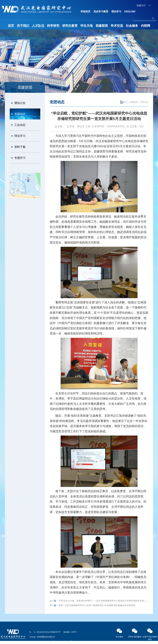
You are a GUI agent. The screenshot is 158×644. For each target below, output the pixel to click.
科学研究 (53, 26)
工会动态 (20, 125)
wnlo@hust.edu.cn (46, 637)
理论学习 (116, 12)
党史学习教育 (101, 12)
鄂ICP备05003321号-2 (64, 642)
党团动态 (20, 114)
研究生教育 (70, 26)
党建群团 (102, 26)
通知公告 (20, 103)
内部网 (146, 26)
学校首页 (85, 12)
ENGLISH (130, 12)
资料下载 (20, 147)
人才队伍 (38, 26)
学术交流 (117, 26)
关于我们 (23, 26)
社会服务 (132, 26)
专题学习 (20, 158)
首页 (11, 26)
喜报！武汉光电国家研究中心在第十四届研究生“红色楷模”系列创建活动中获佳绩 (97, 605)
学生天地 (87, 26)
